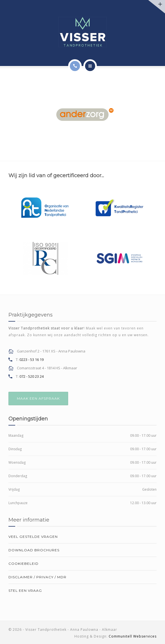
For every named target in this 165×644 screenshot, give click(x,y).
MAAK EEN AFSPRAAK (38, 398)
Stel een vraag (25, 590)
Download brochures (34, 550)
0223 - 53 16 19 (32, 359)
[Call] (75, 66)
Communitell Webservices (133, 636)
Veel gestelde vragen (33, 537)
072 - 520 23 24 (32, 376)
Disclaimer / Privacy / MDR (37, 577)
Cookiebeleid (24, 564)
